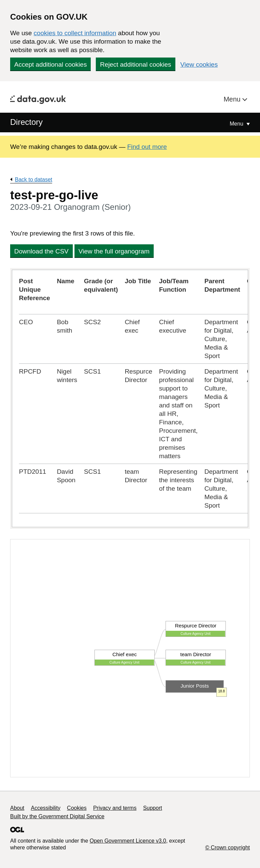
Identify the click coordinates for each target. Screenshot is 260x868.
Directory (26, 122)
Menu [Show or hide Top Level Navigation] (237, 124)
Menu (233, 99)
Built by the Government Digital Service (57, 816)
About (17, 808)
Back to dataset (34, 180)
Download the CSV (41, 251)
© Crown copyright (227, 848)
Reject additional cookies (135, 64)
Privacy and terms (115, 808)
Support (153, 808)
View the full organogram (114, 251)
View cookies (199, 64)
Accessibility (46, 808)
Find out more (147, 147)
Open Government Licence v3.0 (128, 841)
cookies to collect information (75, 33)
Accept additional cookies (50, 64)
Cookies (77, 808)
